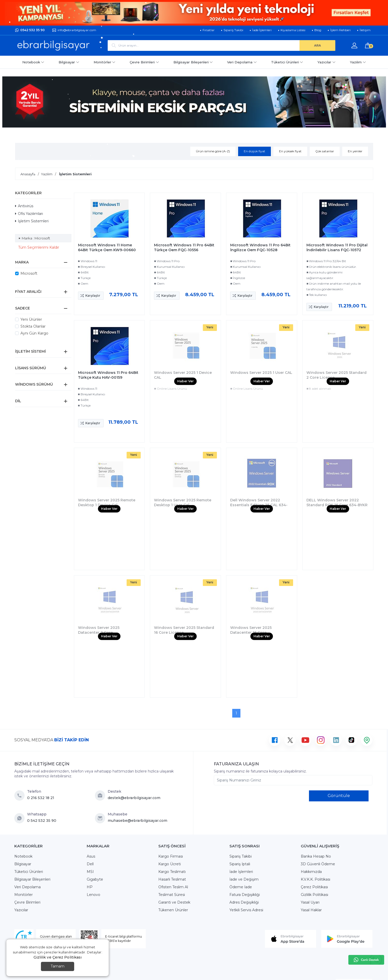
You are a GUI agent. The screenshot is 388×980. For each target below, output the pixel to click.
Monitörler (105, 62)
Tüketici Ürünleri (287, 62)
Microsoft (29, 273)
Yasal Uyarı (310, 902)
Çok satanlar (325, 151)
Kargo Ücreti (170, 864)
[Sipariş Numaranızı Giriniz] (293, 780)
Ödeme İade (241, 887)
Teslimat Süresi (172, 895)
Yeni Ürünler (31, 319)
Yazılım (358, 62)
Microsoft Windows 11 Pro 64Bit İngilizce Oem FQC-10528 (260, 248)
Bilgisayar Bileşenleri (193, 62)
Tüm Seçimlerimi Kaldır (39, 247)
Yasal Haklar (311, 910)
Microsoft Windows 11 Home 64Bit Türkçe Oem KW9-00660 (107, 248)
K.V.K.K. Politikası (315, 879)
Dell (90, 864)
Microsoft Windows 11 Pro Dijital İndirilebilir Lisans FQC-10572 (337, 248)
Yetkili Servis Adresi (246, 910)
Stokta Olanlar (33, 326)
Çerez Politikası (314, 887)
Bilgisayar (69, 62)
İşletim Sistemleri (32, 221)
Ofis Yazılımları (29, 214)
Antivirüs (24, 206)
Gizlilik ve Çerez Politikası (58, 957)
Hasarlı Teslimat (172, 879)
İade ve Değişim (244, 879)
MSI (90, 872)
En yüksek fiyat (290, 151)
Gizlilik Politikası (314, 895)
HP (90, 887)
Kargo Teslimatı (172, 872)
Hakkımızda (311, 872)
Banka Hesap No (316, 856)
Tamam (58, 966)
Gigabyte (95, 879)
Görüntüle (339, 796)
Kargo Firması (171, 856)
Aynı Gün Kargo (34, 333)
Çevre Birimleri (144, 62)
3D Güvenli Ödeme (318, 864)
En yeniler (355, 151)
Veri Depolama (242, 62)
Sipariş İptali (240, 864)
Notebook (33, 62)
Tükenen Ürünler (173, 910)
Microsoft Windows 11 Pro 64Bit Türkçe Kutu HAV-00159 (108, 375)
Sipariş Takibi (241, 856)
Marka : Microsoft (36, 238)
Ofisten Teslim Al (173, 887)
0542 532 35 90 (32, 30)
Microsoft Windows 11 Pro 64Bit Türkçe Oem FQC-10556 (184, 248)
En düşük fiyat (254, 151)
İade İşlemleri (241, 872)
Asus (91, 856)
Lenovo (93, 895)
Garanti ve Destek (174, 902)
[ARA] (317, 45)
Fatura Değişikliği (245, 895)
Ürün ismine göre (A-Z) (213, 151)
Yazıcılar (326, 62)
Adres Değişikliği (244, 902)
